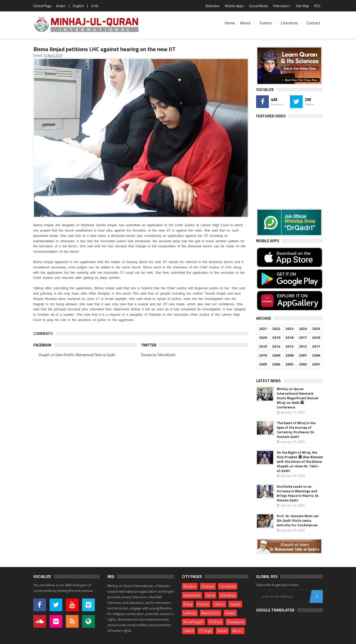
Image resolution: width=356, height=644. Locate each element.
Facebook (42, 345)
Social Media (259, 6)
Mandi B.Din (211, 613)
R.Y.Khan (215, 622)
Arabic (61, 6)
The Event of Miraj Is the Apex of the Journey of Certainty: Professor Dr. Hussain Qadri (296, 430)
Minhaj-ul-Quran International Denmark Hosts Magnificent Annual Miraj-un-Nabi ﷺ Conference (298, 398)
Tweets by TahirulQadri (158, 355)
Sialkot (189, 631)
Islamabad (228, 595)
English (78, 6)
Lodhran (190, 613)
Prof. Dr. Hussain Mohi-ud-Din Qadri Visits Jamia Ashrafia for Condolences (298, 520)
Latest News (268, 381)
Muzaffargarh (194, 622)
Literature (289, 23)
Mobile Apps (234, 6)
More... (238, 631)
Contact (314, 23)
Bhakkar (190, 586)
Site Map (302, 6)
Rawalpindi (236, 622)
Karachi (203, 604)
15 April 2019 (53, 55)
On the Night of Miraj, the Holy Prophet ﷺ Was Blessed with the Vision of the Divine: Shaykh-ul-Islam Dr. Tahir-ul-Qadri (300, 462)
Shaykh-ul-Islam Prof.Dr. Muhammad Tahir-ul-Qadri (77, 355)
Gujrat (210, 595)
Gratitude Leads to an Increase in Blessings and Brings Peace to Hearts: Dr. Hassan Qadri (298, 493)
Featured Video (271, 116)
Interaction (281, 6)
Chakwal (208, 586)
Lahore (219, 604)
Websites (213, 6)
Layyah (235, 604)
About (245, 23)
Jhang (188, 604)
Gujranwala (192, 595)
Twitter (149, 345)
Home (230, 23)
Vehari (222, 631)
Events (266, 23)
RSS (317, 6)
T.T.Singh (205, 631)
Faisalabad (228, 586)
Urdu (95, 6)
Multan (230, 613)
